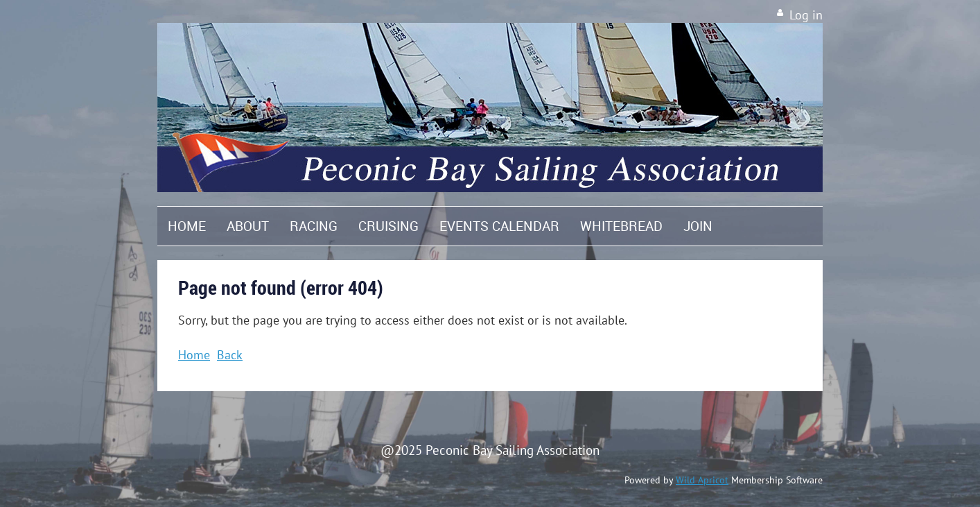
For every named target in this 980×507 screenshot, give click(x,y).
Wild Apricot (702, 480)
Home (194, 355)
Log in (806, 15)
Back (230, 355)
